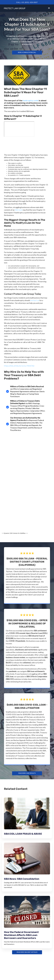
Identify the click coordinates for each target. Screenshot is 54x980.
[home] (14, 8)
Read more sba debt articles (27, 952)
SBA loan (19, 210)
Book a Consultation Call (27, 53)
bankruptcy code (31, 101)
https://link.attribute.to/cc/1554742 (19, 366)
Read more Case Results (27, 773)
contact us (35, 300)
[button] (49, 8)
